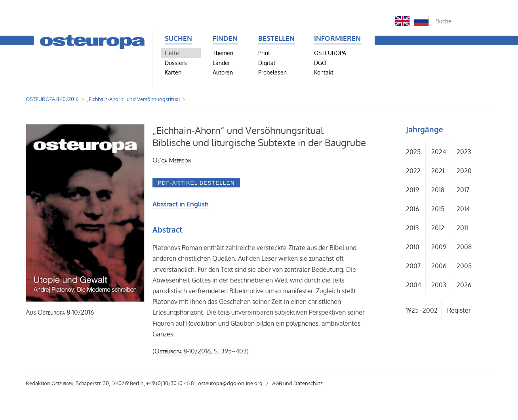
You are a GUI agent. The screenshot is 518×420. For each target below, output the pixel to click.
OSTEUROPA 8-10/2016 (52, 99)
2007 (413, 266)
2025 (413, 152)
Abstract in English (181, 204)
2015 (438, 209)
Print (264, 53)
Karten (173, 72)
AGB (277, 383)
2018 (438, 190)
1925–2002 (422, 310)
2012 (438, 228)
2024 (439, 152)
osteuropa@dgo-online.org (230, 383)
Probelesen (272, 72)
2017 (463, 190)
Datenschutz (308, 383)
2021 (438, 171)
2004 (413, 285)
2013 (412, 228)
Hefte (172, 53)
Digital (267, 63)
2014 (463, 209)
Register (459, 310)
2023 (464, 152)
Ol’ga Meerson (172, 160)
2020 (464, 171)
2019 (412, 190)
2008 (464, 247)
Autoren (223, 72)
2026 (464, 285)
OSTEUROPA (330, 53)
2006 (439, 266)
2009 (439, 247)
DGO (320, 63)
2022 (413, 171)
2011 (462, 228)
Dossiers (176, 63)
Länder (221, 63)
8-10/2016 (66, 312)
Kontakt (324, 72)
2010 (413, 247)
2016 (412, 209)
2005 (464, 266)
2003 (439, 285)
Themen (223, 53)
